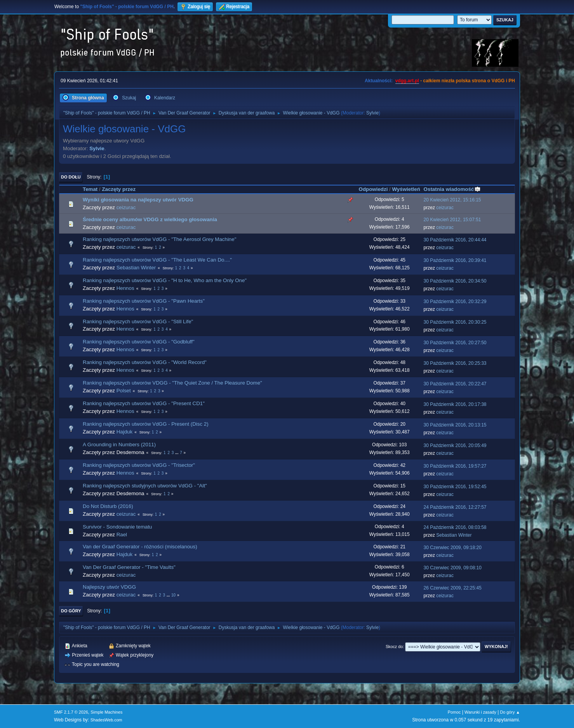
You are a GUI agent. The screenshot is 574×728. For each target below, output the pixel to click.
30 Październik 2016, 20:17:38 (455, 404)
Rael (122, 535)
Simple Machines (106, 712)
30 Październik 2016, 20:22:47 (455, 384)
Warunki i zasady (480, 712)
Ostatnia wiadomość (452, 189)
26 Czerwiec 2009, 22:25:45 (453, 588)
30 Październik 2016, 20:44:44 (455, 240)
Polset (124, 391)
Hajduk (125, 432)
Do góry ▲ (510, 712)
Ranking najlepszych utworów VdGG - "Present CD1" (144, 403)
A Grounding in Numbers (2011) (119, 445)
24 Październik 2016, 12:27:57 (455, 507)
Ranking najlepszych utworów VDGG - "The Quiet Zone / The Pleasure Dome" (172, 383)
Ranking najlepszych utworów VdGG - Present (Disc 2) (146, 424)
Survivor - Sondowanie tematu (117, 527)
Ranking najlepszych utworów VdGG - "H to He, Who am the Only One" (165, 280)
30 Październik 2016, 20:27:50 (455, 343)
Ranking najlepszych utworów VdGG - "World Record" (145, 362)
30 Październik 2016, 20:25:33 (455, 363)
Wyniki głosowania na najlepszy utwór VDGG (138, 200)
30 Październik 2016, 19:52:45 (455, 487)
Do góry (71, 611)
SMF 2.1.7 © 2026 (71, 712)
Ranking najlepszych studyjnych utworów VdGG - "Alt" (145, 486)
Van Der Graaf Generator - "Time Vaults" (129, 567)
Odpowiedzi (373, 189)
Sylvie (372, 113)
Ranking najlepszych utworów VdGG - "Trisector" (139, 465)
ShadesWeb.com (106, 720)
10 (173, 595)
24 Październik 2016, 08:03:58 (455, 527)
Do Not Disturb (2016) (108, 506)
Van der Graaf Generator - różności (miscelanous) (140, 547)
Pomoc (454, 712)
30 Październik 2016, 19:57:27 (455, 466)
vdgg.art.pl (407, 81)
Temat (90, 189)
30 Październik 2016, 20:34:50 (455, 281)
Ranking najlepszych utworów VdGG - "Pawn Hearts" (144, 301)
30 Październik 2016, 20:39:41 (455, 260)
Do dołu (71, 177)
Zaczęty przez (119, 189)
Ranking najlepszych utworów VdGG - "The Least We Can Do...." (157, 260)
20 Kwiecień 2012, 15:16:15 (452, 200)
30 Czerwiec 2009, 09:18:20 (453, 548)
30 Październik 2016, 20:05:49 (455, 445)
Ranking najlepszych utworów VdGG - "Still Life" (138, 322)
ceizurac (126, 207)
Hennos (125, 288)
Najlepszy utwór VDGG (109, 587)
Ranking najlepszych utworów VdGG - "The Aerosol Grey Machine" (159, 239)
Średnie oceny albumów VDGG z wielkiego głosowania (150, 219)
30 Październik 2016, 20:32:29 (455, 302)
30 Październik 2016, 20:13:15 (455, 425)
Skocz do (394, 647)
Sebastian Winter (136, 268)
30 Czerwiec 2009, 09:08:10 (453, 568)
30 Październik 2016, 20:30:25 (455, 322)
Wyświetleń (406, 189)
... (177, 453)
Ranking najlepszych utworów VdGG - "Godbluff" (139, 342)
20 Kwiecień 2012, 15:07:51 (452, 220)
